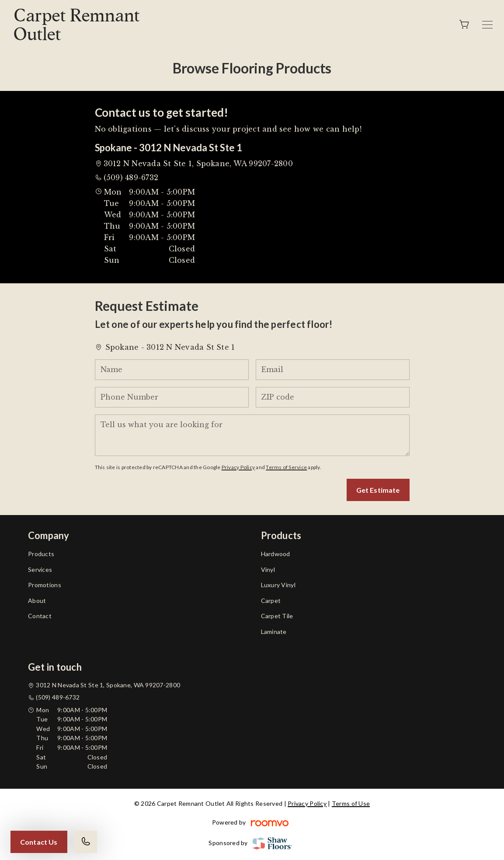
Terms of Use (351, 803)
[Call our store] (86, 842)
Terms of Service (286, 467)
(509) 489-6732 (131, 178)
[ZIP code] (333, 397)
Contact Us (39, 842)
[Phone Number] (172, 397)
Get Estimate (378, 490)
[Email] (333, 370)
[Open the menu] (487, 25)
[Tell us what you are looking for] (252, 435)
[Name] (172, 370)
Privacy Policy (238, 467)
